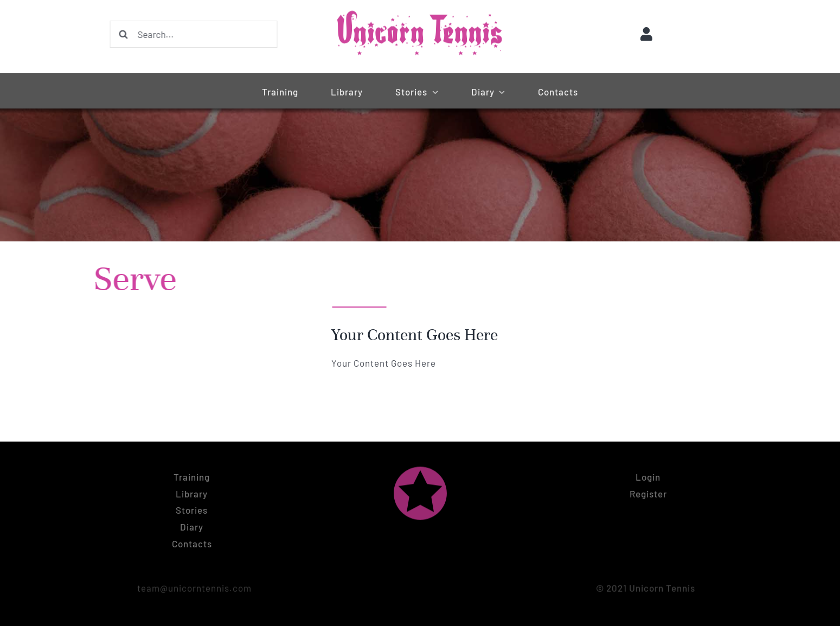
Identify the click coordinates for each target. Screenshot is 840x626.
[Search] (123, 34)
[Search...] (193, 34)
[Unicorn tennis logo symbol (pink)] (420, 468)
